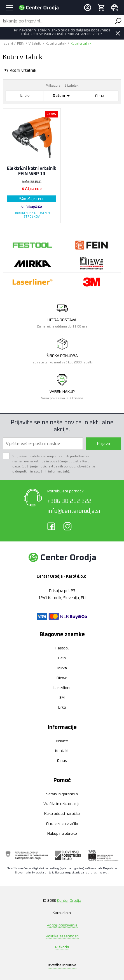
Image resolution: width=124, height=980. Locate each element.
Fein (62, 658)
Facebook (51, 526)
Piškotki (62, 947)
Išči (118, 21)
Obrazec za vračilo (62, 824)
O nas (62, 761)
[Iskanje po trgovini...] (56, 21)
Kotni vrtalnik (56, 44)
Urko (62, 707)
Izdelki (8, 44)
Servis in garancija (62, 794)
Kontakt (62, 751)
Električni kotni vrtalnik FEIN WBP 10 (32, 171)
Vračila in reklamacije (62, 804)
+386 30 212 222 (69, 501)
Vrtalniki (35, 44)
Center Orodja (69, 901)
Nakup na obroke (62, 834)
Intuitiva (62, 965)
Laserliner (62, 688)
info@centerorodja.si (74, 511)
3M (62, 698)
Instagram (67, 526)
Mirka (62, 668)
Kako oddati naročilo (62, 814)
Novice (62, 741)
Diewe (62, 678)
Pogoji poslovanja (62, 925)
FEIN (21, 44)
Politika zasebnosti (62, 936)
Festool (62, 648)
